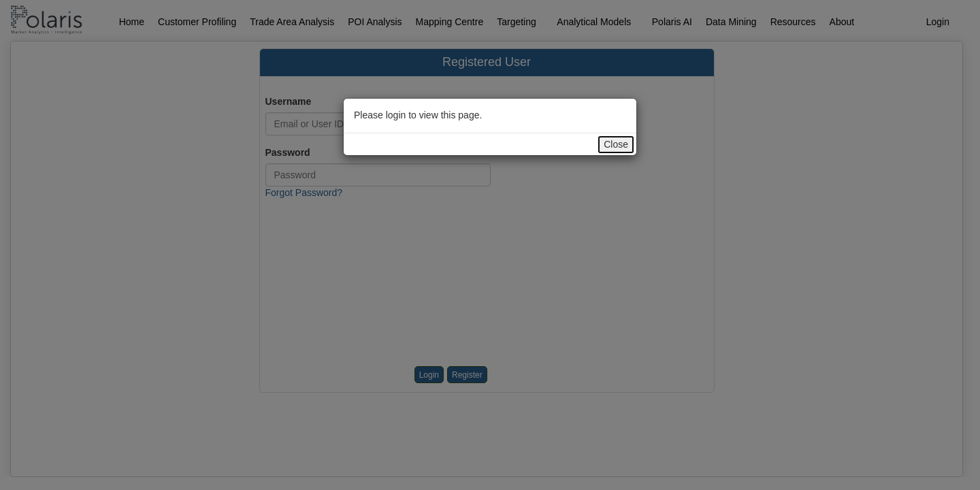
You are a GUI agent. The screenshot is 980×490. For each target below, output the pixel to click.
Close (616, 144)
